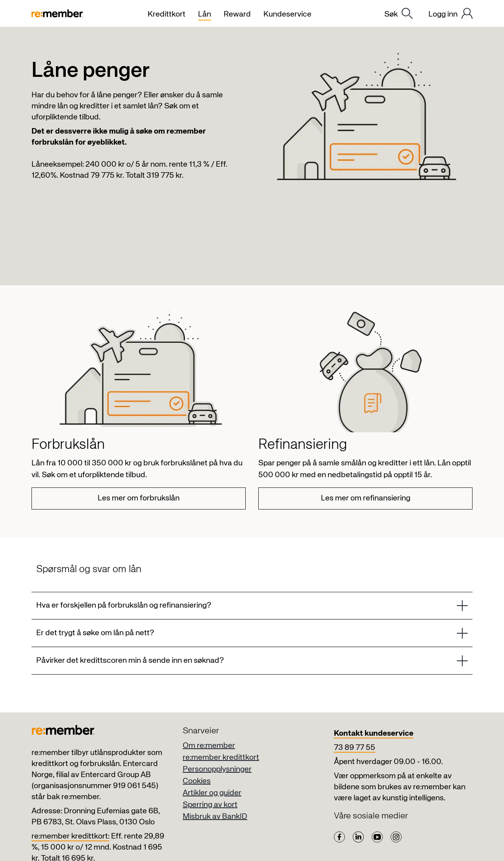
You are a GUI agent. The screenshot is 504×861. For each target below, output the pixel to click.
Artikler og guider (212, 793)
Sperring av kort (210, 805)
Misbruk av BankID (215, 817)
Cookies (197, 781)
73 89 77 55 (355, 748)
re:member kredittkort (221, 758)
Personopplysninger (217, 769)
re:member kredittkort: (70, 836)
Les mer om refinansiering (366, 498)
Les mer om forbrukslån (139, 498)
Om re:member (209, 746)
